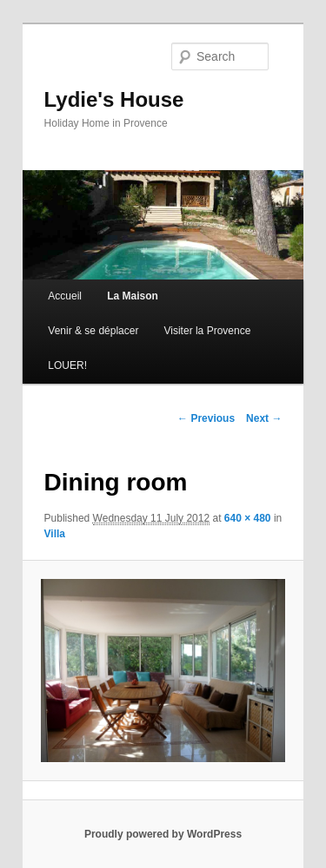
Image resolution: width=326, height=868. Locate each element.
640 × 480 (248, 518)
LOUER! (67, 365)
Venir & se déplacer (93, 331)
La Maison (133, 296)
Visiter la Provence (208, 331)
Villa (55, 534)
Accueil (65, 296)
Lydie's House (114, 99)
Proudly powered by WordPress (163, 834)
